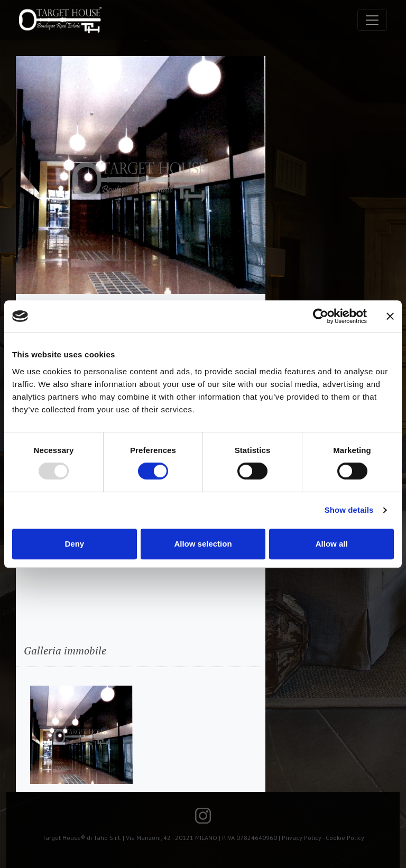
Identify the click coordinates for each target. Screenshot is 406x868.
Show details (349, 510)
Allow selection (203, 544)
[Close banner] (390, 316)
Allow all (332, 544)
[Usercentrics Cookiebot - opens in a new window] (321, 316)
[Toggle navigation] (372, 20)
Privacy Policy (302, 838)
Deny (74, 544)
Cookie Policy (345, 838)
